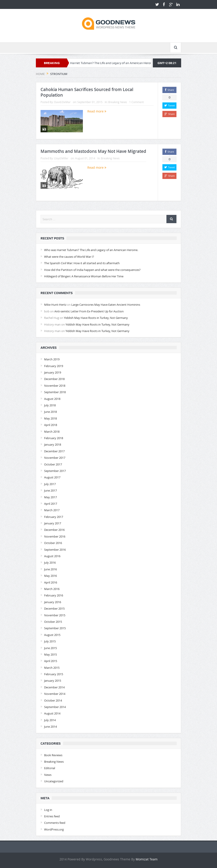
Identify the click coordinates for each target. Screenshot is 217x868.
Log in (48, 810)
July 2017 (50, 484)
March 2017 (52, 510)
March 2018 (52, 432)
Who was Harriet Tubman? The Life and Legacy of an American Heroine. (110, 63)
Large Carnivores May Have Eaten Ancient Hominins (106, 305)
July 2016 (50, 563)
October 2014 (53, 700)
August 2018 (52, 399)
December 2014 (54, 687)
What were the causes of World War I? (69, 257)
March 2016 (52, 589)
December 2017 (54, 451)
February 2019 (54, 366)
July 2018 (50, 405)
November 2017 (55, 458)
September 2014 (55, 707)
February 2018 (54, 438)
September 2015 (55, 628)
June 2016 (50, 569)
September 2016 (55, 550)
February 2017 (54, 517)
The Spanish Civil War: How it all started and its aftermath (82, 263)
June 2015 (50, 648)
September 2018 (55, 392)
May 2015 (50, 654)
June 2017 (50, 490)
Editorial (50, 768)
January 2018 (53, 444)
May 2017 (50, 497)
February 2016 (54, 595)
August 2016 (52, 556)
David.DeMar (62, 102)
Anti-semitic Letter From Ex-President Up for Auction (89, 311)
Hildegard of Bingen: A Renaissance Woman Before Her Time (84, 276)
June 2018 (50, 412)
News (48, 775)
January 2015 (53, 681)
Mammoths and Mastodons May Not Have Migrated (93, 151)
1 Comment (136, 102)
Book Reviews (53, 755)
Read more (97, 111)
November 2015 (55, 615)
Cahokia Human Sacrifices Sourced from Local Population (87, 92)
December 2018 (54, 379)
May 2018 (50, 418)
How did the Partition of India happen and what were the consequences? (92, 270)
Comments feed (55, 823)
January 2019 (53, 372)
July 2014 (50, 720)
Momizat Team (147, 859)
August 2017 (52, 477)
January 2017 (53, 523)
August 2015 (52, 635)
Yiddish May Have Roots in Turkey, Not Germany (96, 318)
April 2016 (51, 582)
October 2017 (53, 464)
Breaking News (118, 102)
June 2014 (50, 727)
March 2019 (52, 359)
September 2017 (55, 471)
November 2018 (55, 386)
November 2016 (55, 536)
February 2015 (54, 674)
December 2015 (54, 608)
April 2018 (51, 425)
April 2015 (51, 661)
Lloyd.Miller (61, 158)
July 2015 (50, 641)
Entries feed (52, 816)
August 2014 (52, 713)
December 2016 (54, 530)
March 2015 (52, 668)
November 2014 (55, 694)
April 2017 (51, 504)
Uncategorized (54, 781)
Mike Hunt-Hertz (55, 305)
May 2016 (50, 576)
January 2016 (53, 602)
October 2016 (53, 543)
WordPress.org (54, 829)
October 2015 (53, 622)
